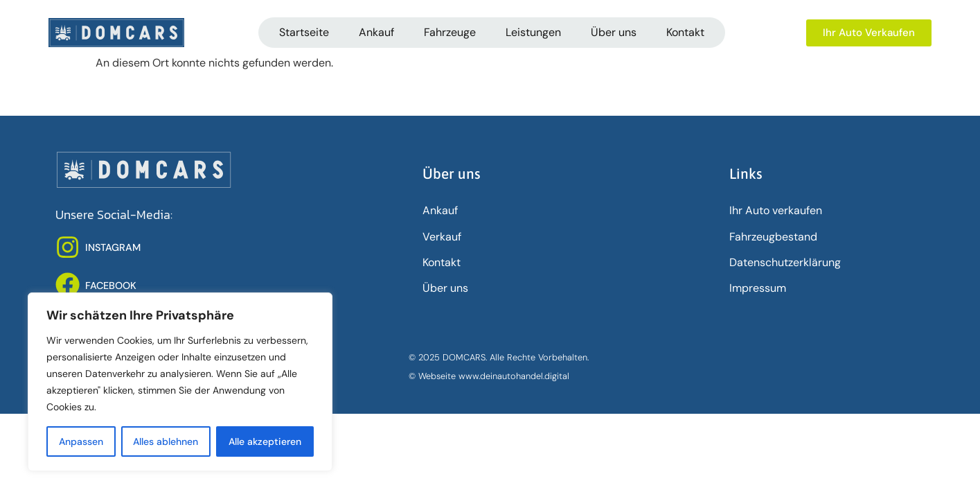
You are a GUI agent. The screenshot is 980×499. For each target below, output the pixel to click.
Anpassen (81, 441)
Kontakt (685, 32)
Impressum (758, 288)
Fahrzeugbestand (773, 237)
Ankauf (376, 32)
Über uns (614, 32)
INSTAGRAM (113, 247)
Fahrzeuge (450, 32)
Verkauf (442, 237)
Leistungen (533, 32)
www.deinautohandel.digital (514, 376)
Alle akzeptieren (265, 441)
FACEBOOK (111, 286)
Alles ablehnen (166, 441)
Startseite (304, 32)
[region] (180, 382)
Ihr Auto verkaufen (776, 210)
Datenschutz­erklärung (785, 262)
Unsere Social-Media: (114, 215)
